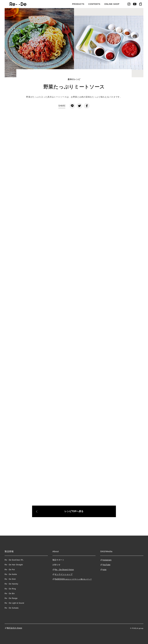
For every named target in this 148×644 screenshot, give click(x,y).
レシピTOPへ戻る (74, 511)
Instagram (107, 560)
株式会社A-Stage (15, 628)
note (104, 570)
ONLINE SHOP (112, 4)
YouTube (106, 565)
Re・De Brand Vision (64, 570)
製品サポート (58, 560)
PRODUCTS (78, 4)
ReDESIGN (73, 579)
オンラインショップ (64, 574)
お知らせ (56, 565)
